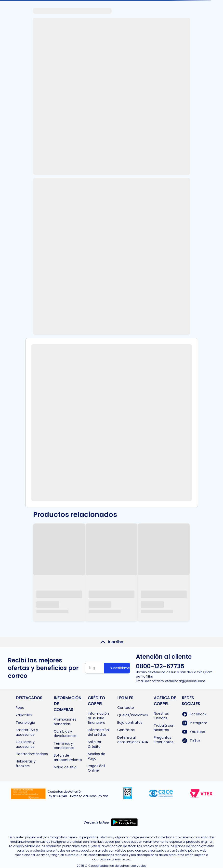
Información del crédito (98, 732)
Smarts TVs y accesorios (27, 732)
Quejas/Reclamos (133, 715)
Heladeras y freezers (26, 763)
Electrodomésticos (32, 754)
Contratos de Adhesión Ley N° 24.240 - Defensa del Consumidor (78, 794)
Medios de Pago (97, 756)
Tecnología (25, 723)
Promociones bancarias (65, 722)
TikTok (191, 741)
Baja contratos (130, 723)
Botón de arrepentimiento (68, 758)
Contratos (126, 730)
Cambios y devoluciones (65, 734)
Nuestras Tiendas (161, 716)
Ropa (20, 708)
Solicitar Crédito (95, 744)
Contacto (126, 708)
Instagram (195, 723)
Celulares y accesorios (25, 744)
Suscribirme (120, 668)
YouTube (193, 732)
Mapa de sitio (65, 767)
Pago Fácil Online (96, 768)
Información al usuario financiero (98, 718)
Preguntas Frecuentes (164, 740)
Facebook (194, 714)
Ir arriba (111, 642)
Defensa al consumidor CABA (133, 740)
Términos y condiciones (64, 746)
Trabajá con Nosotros (164, 728)
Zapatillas (24, 715)
